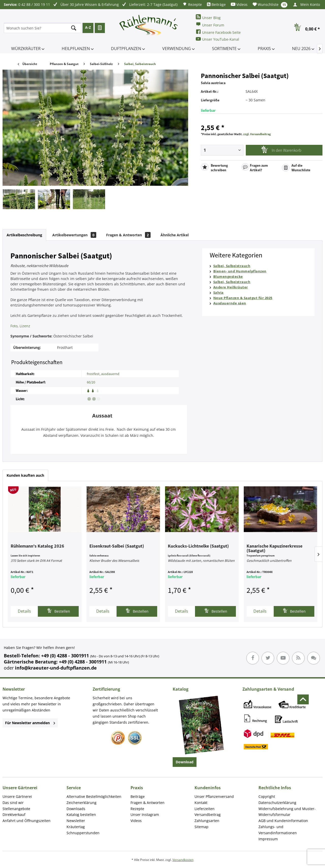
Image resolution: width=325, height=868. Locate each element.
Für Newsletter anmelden (30, 723)
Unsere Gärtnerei (17, 796)
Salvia (218, 292)
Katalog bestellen (81, 815)
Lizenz (25, 326)
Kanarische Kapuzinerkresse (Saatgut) (274, 549)
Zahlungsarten (207, 821)
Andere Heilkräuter (231, 287)
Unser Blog (208, 17)
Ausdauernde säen (230, 303)
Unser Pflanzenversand (214, 796)
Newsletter (76, 821)
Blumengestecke (228, 276)
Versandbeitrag (208, 815)
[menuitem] (192, 4)
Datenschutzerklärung (277, 803)
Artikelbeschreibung (24, 235)
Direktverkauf (14, 815)
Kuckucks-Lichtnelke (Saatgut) (198, 546)
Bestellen (59, 611)
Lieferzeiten (205, 809)
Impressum (268, 839)
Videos (239, 4)
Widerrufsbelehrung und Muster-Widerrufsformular (287, 812)
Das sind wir (13, 803)
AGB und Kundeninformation (283, 821)
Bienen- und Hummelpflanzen (240, 271)
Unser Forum (210, 25)
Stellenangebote (16, 809)
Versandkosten (183, 860)
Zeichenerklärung (82, 803)
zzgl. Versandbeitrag (257, 134)
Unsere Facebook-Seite (218, 32)
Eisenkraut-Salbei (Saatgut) (117, 546)
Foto (14, 326)
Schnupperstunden (83, 833)
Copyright (267, 796)
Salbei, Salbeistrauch (232, 266)
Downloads (76, 809)
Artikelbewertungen (74, 235)
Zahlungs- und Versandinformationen (278, 830)
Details (24, 611)
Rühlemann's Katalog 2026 (37, 546)
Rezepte (192, 4)
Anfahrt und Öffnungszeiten (27, 821)
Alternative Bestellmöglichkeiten (94, 796)
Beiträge (216, 4)
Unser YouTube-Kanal (217, 39)
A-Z (88, 27)
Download (185, 762)
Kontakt (201, 803)
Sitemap (201, 827)
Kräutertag (76, 827)
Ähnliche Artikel (175, 235)
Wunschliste (270, 5)
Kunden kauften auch (25, 475)
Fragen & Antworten (128, 235)
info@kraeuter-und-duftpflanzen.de (56, 668)
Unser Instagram (145, 815)
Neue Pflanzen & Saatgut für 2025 (243, 298)
